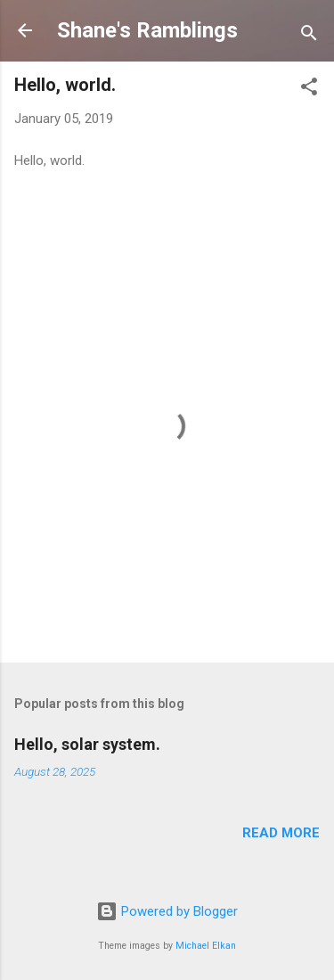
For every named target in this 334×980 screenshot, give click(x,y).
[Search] (309, 36)
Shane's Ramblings (147, 30)
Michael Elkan (206, 946)
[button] (309, 90)
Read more (281, 833)
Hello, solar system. (87, 744)
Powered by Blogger (167, 911)
